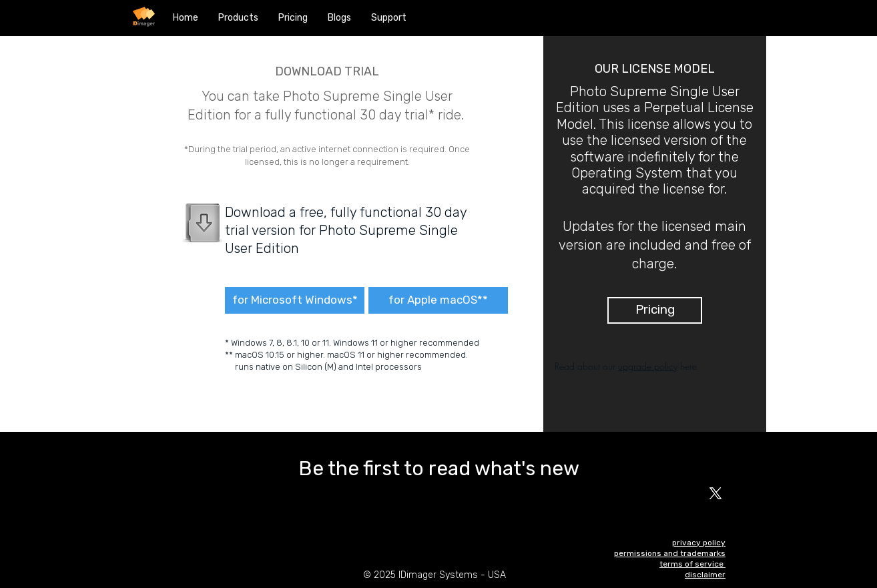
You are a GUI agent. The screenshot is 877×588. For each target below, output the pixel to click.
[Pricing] (655, 310)
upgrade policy (648, 366)
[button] (238, 18)
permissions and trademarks (670, 553)
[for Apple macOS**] (438, 300)
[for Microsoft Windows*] (295, 300)
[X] (715, 493)
